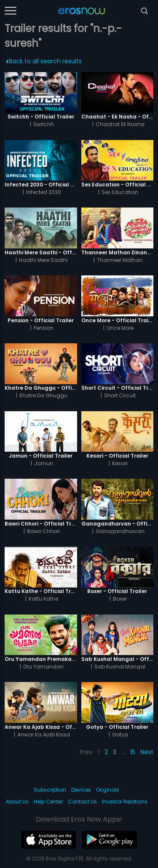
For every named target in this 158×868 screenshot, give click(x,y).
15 (133, 752)
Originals (108, 790)
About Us (17, 802)
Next (147, 752)
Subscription (50, 790)
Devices (81, 790)
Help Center (48, 802)
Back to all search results (44, 61)
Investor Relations (125, 802)
